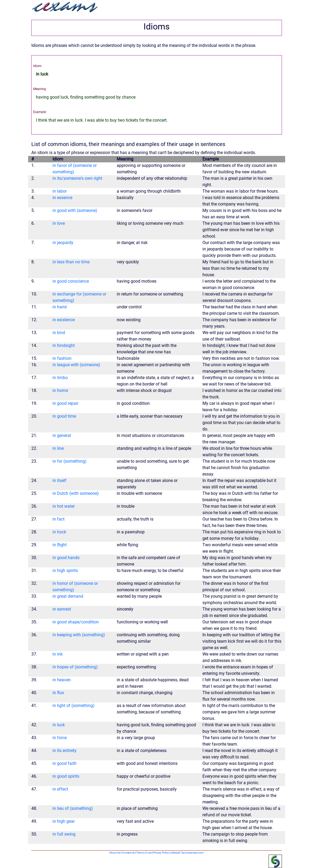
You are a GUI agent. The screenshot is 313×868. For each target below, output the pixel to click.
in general (62, 435)
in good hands (66, 558)
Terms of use (144, 853)
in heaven (62, 680)
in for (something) (69, 461)
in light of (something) (73, 706)
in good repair (65, 403)
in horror (60, 390)
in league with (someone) (76, 365)
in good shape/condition (76, 622)
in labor (60, 191)
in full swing (64, 834)
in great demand (68, 596)
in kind (59, 333)
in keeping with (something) (79, 635)
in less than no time (71, 262)
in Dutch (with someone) (76, 493)
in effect (60, 789)
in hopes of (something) (75, 667)
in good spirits (66, 776)
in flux (58, 693)
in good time (64, 416)
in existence (64, 320)
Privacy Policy (161, 853)
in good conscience (71, 281)
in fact (59, 519)
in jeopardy (63, 243)
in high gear (64, 821)
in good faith (65, 763)
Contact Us (128, 853)
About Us (115, 853)
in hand (60, 307)
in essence (62, 198)
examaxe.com (195, 853)
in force (60, 738)
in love (59, 223)
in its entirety (65, 751)
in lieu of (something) (73, 808)
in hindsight (64, 345)
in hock (59, 532)
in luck (59, 725)
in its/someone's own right (77, 178)
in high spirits (65, 570)
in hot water (64, 506)
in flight (60, 545)
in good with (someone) (75, 210)
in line (58, 448)
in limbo (60, 378)
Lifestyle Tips (178, 853)
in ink (58, 654)
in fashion (62, 358)
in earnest (62, 609)
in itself (59, 480)
